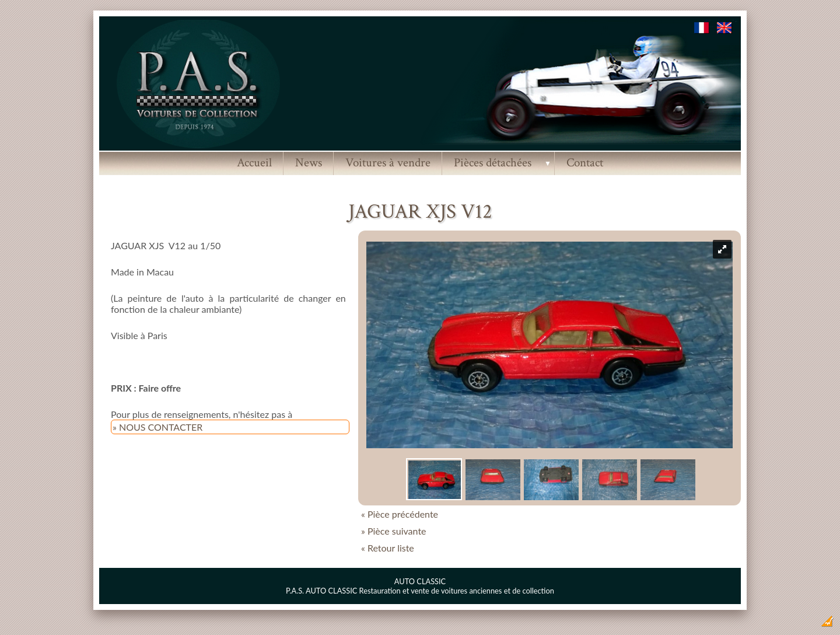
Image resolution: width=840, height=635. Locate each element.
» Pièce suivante (394, 531)
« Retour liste (388, 548)
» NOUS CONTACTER (157, 427)
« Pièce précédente (400, 514)
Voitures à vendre (388, 163)
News (309, 163)
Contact (585, 163)
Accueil (254, 163)
